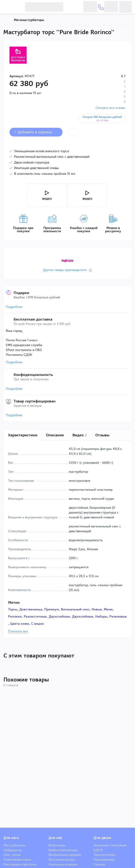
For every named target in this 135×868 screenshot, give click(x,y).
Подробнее (14, 307)
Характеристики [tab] (23, 435)
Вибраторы (57, 845)
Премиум (52, 609)
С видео (37, 624)
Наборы (101, 616)
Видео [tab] (80, 435)
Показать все (18, 631)
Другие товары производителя (65, 270)
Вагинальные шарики (65, 855)
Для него (11, 838)
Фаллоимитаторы (62, 859)
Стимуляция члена (17, 859)
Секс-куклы (12, 855)
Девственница (31, 609)
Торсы (13, 609)
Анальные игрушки (63, 864)
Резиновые (118, 616)
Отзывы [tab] (102, 435)
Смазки (99, 864)
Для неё (55, 838)
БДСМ (98, 850)
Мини (108, 609)
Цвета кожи (20, 624)
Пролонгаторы (105, 855)
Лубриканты (13, 850)
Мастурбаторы (15, 845)
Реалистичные (35, 616)
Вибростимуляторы (63, 850)
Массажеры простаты (20, 864)
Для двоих (102, 838)
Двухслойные (59, 616)
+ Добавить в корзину (36, 132)
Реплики (15, 616)
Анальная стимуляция (110, 845)
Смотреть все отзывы (110, 108)
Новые (97, 609)
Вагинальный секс (75, 609)
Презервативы (104, 859)
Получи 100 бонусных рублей (102, 119)
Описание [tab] (55, 435)
